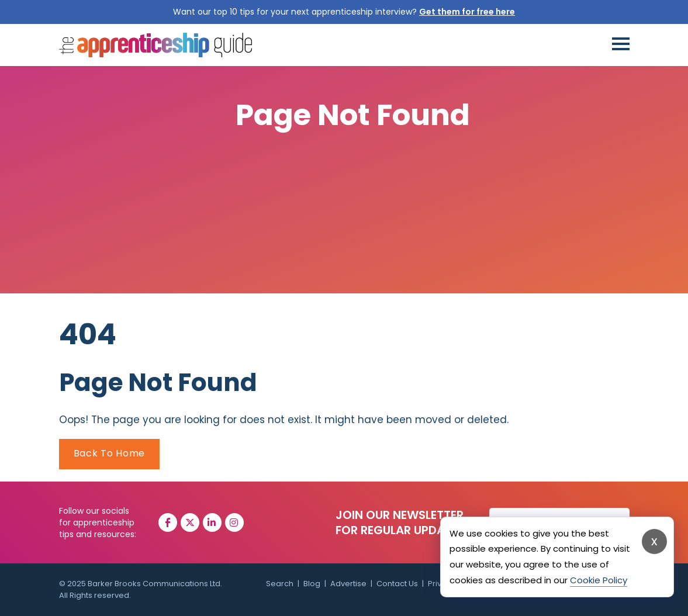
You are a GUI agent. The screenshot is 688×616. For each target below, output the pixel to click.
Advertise (348, 584)
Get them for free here (467, 12)
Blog (312, 584)
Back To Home (109, 453)
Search (280, 584)
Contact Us (397, 584)
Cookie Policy (599, 580)
